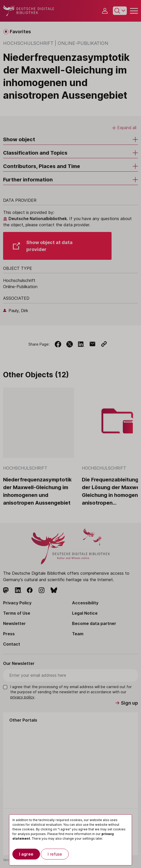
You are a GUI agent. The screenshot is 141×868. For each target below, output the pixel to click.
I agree (26, 854)
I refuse (55, 854)
